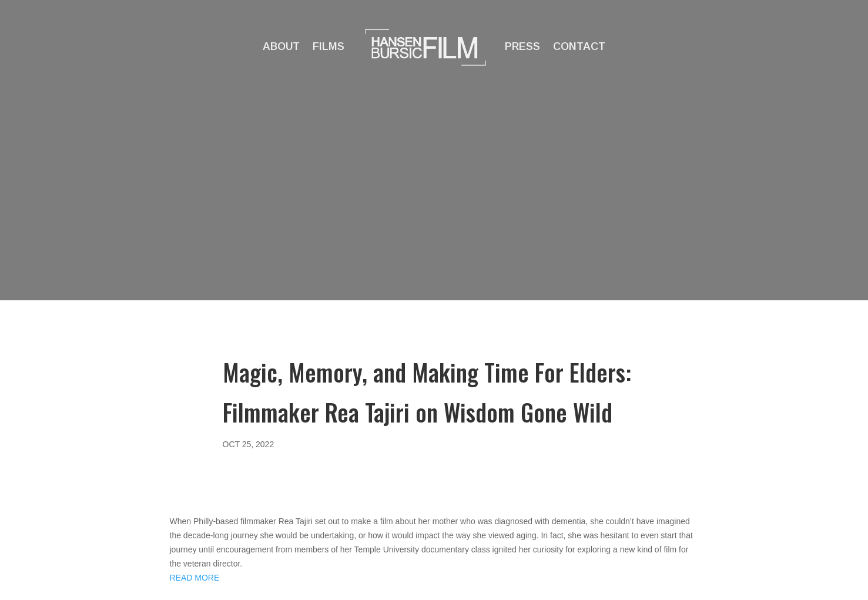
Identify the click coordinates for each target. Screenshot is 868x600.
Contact (579, 46)
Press (522, 46)
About (281, 46)
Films (329, 46)
